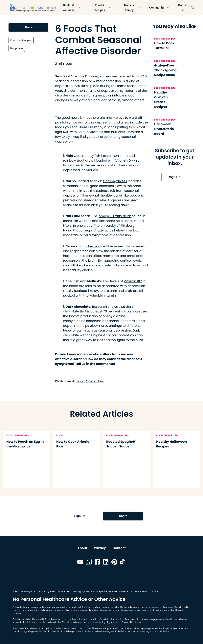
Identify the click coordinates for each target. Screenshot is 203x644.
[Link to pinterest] (114, 563)
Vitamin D (123, 161)
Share (28, 27)
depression (110, 91)
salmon (113, 156)
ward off (136, 118)
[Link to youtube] (80, 563)
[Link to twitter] (89, 563)
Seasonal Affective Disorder (77, 76)
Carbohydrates (115, 181)
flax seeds (107, 221)
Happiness (17, 48)
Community (159, 8)
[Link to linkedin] (106, 563)
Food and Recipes (21, 40)
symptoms (129, 91)
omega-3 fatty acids (115, 216)
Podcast (182, 8)
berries (94, 246)
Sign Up (175, 177)
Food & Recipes (102, 8)
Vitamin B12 (133, 281)
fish (97, 156)
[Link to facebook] (97, 563)
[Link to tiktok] (123, 563)
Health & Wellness (71, 8)
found (68, 230)
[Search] (193, 8)
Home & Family (132, 8)
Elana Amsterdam (90, 381)
